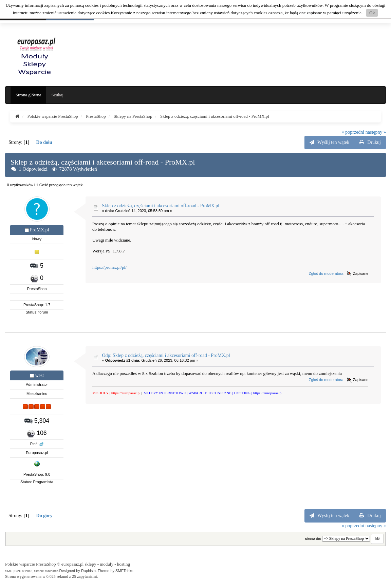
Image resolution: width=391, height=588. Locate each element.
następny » (376, 132)
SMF (8, 571)
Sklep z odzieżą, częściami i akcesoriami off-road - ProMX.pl (161, 206)
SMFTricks (124, 571)
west (39, 375)
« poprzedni (353, 132)
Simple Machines (46, 571)
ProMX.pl (39, 230)
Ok (372, 13)
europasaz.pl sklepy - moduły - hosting (96, 564)
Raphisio (88, 571)
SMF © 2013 (23, 571)
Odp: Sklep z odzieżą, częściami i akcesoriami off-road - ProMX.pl (166, 355)
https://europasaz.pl (126, 393)
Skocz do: (313, 539)
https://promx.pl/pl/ (109, 267)
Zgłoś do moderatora (326, 273)
